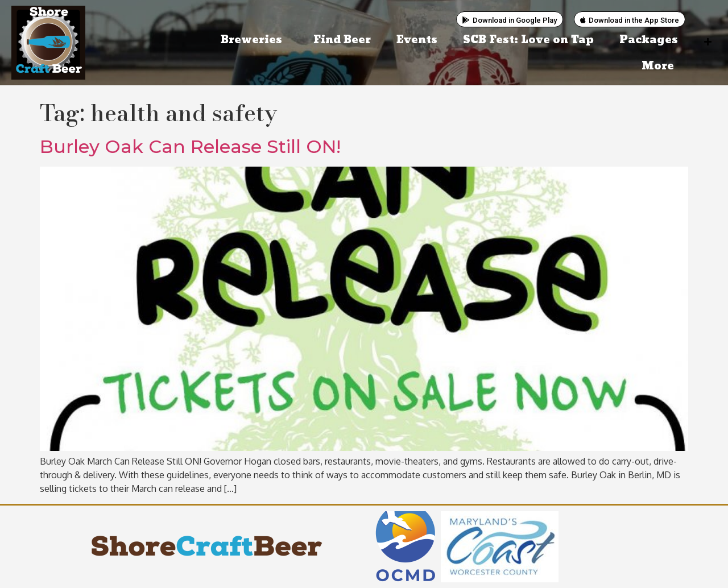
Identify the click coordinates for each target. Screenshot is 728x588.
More (661, 66)
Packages (649, 40)
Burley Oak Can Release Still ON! (190, 146)
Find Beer (342, 40)
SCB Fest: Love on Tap (528, 40)
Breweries (254, 40)
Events (417, 40)
